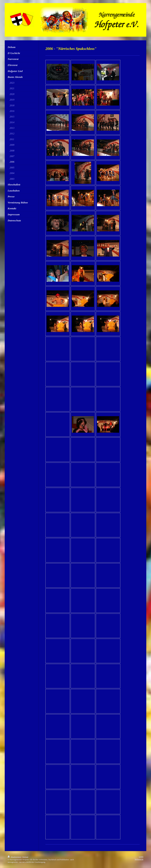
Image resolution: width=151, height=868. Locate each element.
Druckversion (15, 857)
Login (141, 857)
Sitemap (25, 857)
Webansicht (139, 859)
